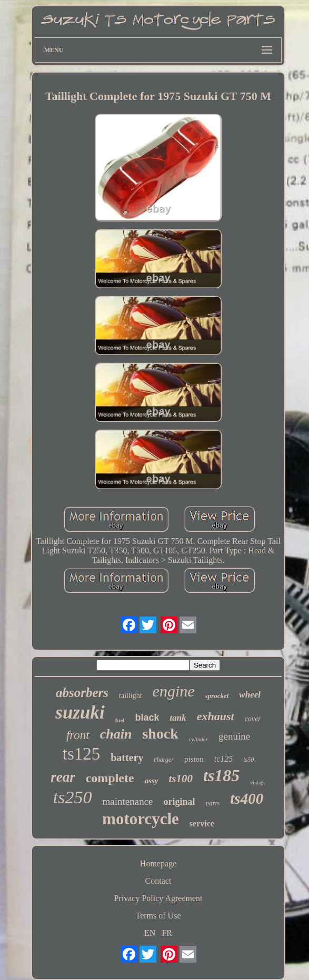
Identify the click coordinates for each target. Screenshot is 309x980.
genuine (234, 736)
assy (152, 781)
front (78, 735)
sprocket (217, 696)
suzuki (80, 713)
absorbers (82, 693)
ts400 (247, 799)
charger (164, 760)
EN (150, 933)
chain (116, 734)
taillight (131, 696)
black (147, 718)
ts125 (82, 754)
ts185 (221, 775)
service (202, 824)
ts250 (73, 797)
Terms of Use (158, 916)
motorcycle (141, 819)
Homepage (158, 863)
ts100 (181, 779)
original (180, 802)
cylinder (198, 739)
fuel (120, 720)
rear (63, 777)
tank (178, 718)
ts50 (248, 760)
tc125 (224, 759)
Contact (158, 881)
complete (110, 778)
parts (213, 803)
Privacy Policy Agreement (158, 898)
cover (253, 719)
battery (127, 757)
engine (174, 691)
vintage (258, 782)
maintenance (128, 801)
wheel (250, 695)
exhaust (216, 716)
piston (194, 759)
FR (167, 933)
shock (160, 734)
